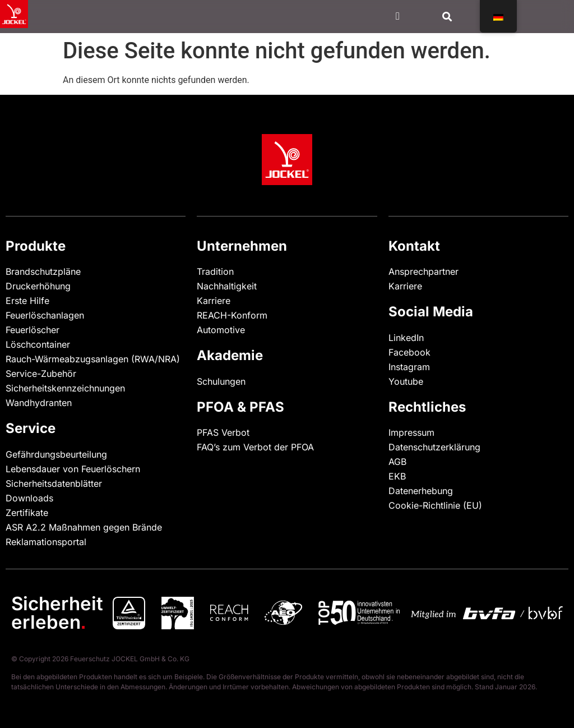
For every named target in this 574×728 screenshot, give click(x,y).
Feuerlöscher (33, 330)
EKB (397, 476)
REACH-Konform (232, 315)
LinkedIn (406, 338)
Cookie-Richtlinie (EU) (435, 505)
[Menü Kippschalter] (398, 16)
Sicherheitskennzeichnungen (65, 388)
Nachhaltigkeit (227, 286)
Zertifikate (27, 513)
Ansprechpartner (423, 271)
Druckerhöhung (38, 286)
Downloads (29, 498)
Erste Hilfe (27, 301)
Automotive (221, 330)
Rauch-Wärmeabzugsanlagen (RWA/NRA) (93, 359)
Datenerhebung (421, 491)
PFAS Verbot (223, 432)
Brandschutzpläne (43, 271)
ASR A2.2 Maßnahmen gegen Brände (84, 527)
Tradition (215, 271)
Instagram (409, 367)
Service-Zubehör (41, 374)
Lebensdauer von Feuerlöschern (73, 469)
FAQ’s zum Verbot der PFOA (255, 447)
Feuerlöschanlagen (45, 315)
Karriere (214, 301)
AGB (397, 462)
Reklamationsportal (46, 542)
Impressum (411, 432)
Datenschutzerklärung (434, 447)
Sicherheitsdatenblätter (54, 483)
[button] (448, 17)
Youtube (406, 381)
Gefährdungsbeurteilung (56, 454)
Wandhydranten (39, 403)
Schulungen (221, 381)
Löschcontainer (38, 344)
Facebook (409, 352)
